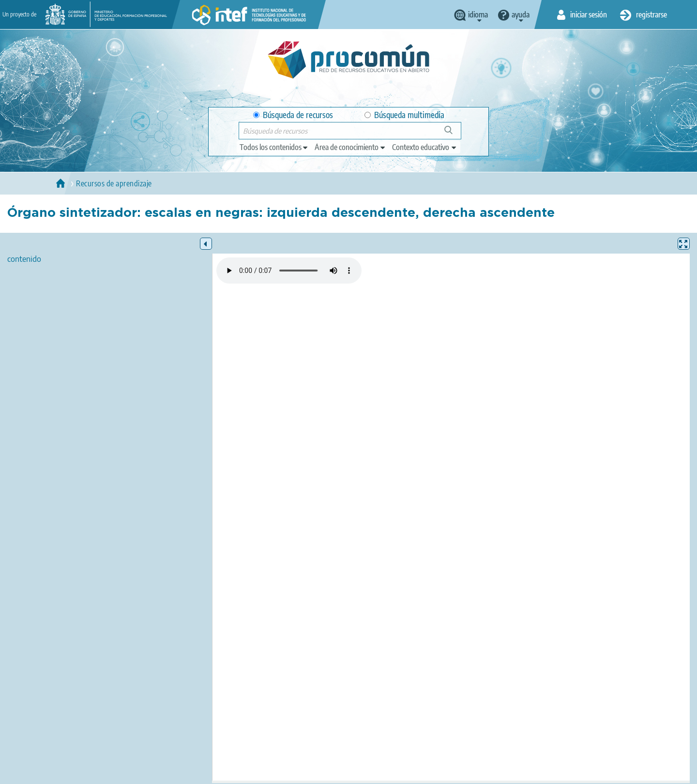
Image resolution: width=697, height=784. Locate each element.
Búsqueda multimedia (404, 115)
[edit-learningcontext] (425, 147)
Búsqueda (454, 134)
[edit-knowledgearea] (350, 147)
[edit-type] (274, 147)
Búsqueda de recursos (293, 115)
